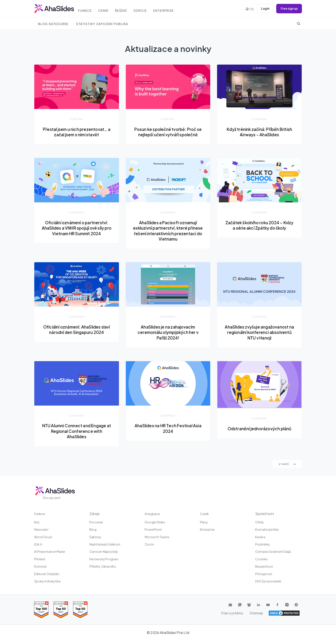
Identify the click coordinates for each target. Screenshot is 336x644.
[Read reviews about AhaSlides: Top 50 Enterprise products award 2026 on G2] (80, 610)
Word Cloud (43, 537)
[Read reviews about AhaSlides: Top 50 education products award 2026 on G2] (61, 610)
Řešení (126, 9)
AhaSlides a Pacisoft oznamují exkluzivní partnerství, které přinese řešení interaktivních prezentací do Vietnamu (168, 231)
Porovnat (96, 522)
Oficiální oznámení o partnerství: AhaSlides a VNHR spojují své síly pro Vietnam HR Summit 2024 (77, 228)
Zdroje (147, 9)
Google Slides (155, 522)
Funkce (88, 9)
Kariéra (260, 537)
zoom (149, 544)
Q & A (38, 544)
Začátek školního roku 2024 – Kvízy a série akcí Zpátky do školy (259, 226)
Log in (263, 9)
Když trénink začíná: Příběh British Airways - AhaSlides (259, 132)
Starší (287, 465)
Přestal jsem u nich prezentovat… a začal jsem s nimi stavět (76, 132)
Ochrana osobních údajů (273, 552)
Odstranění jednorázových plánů (259, 429)
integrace (152, 514)
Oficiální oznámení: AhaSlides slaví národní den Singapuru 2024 (76, 330)
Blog (93, 529)
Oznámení (259, 119)
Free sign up (288, 9)
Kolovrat (40, 566)
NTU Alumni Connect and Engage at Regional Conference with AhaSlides (76, 432)
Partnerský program (104, 559)
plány (204, 522)
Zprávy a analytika (47, 581)
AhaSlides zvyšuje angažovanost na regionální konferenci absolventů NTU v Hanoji (259, 333)
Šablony (95, 537)
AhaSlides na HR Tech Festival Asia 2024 (168, 429)
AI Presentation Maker (50, 552)
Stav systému (269, 613)
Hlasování (41, 529)
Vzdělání (77, 119)
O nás (259, 522)
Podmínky (263, 544)
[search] (299, 23)
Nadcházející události (105, 544)
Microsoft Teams (157, 537)
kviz (37, 522)
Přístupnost (264, 574)
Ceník (108, 9)
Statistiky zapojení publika (102, 24)
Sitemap (292, 613)
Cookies (261, 559)
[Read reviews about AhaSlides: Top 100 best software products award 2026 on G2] (41, 610)
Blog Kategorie (53, 24)
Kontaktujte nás (267, 529)
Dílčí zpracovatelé (268, 581)
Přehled (40, 559)
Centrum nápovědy (104, 552)
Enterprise (171, 9)
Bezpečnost (264, 566)
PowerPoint (153, 529)
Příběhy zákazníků (103, 566)
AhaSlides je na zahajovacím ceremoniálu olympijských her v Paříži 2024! (168, 333)
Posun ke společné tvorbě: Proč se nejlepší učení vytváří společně (168, 132)
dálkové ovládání (47, 574)
